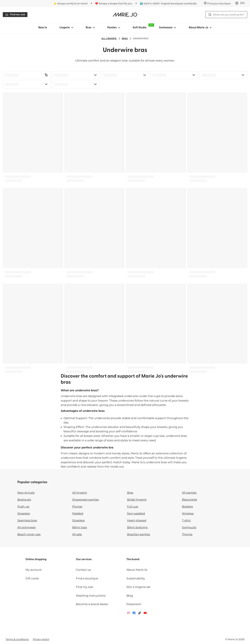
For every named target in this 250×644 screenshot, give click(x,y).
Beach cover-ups (29, 534)
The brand (133, 559)
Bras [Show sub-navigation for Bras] (90, 28)
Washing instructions (91, 596)
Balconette (189, 500)
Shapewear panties (86, 500)
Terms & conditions (17, 639)
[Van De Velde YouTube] (145, 614)
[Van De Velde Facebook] (134, 614)
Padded (78, 514)
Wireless (188, 514)
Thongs (187, 534)
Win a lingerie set (138, 587)
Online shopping (36, 559)
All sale (77, 534)
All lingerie (109, 39)
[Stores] (217, 3)
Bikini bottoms (137, 528)
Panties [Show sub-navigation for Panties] (114, 28)
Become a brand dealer (92, 604)
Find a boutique (87, 579)
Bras (125, 39)
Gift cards (32, 579)
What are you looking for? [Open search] (226, 15)
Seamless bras (27, 521)
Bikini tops (80, 528)
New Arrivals (26, 493)
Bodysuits (24, 500)
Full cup (133, 507)
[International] (241, 3)
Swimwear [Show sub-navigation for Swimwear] (168, 28)
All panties (189, 493)
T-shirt (186, 521)
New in (43, 28)
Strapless (24, 514)
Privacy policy (41, 639)
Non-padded (136, 514)
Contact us (83, 570)
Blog (130, 596)
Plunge (77, 507)
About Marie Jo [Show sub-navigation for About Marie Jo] (200, 28)
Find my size (15, 15)
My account (34, 570)
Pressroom (134, 604)
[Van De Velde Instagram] (128, 614)
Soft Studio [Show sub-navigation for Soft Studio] (143, 26)
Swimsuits (189, 528)
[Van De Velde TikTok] (140, 614)
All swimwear (27, 528)
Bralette (187, 507)
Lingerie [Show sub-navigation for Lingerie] (66, 28)
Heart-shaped (137, 521)
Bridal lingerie (137, 500)
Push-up (23, 507)
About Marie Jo (137, 570)
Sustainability (136, 579)
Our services (84, 559)
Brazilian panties (139, 534)
